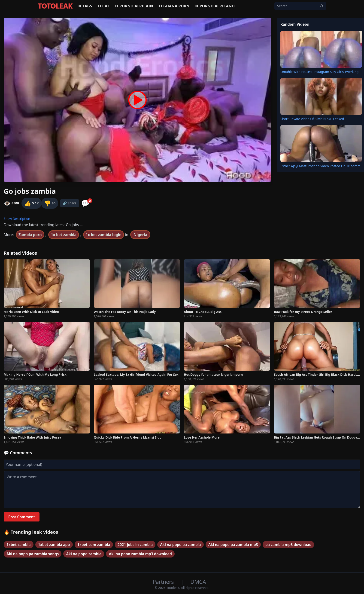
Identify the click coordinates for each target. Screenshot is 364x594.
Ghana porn (174, 6)
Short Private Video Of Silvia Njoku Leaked (312, 119)
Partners (164, 582)
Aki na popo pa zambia (180, 545)
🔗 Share (70, 203)
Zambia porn (30, 235)
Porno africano (215, 6)
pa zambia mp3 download (288, 545)
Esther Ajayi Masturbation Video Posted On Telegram (320, 166)
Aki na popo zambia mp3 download (140, 554)
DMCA (198, 582)
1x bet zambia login (104, 235)
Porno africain (134, 6)
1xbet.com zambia (94, 545)
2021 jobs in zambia (135, 545)
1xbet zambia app (54, 545)
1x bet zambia (64, 235)
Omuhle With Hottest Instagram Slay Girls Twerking (319, 72)
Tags (85, 6)
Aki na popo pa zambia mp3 (233, 545)
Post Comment (22, 517)
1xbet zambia (19, 545)
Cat (104, 6)
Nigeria (140, 235)
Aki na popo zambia (84, 554)
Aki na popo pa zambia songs (33, 554)
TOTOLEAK (55, 6)
